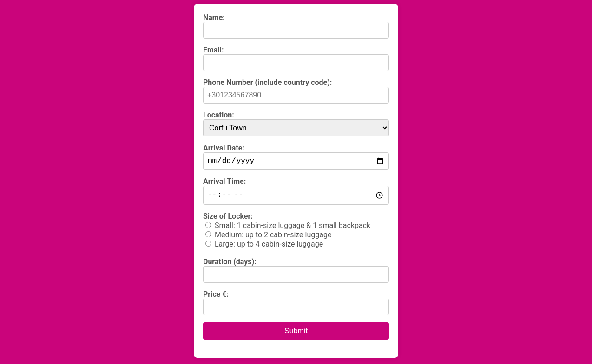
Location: (219, 115)
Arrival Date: (224, 148)
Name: (214, 17)
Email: (213, 50)
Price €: (216, 296)
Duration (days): (230, 264)
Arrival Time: (224, 183)
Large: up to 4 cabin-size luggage (269, 246)
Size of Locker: (228, 218)
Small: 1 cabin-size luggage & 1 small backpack (293, 228)
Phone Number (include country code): (267, 82)
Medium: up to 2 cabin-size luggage (273, 237)
